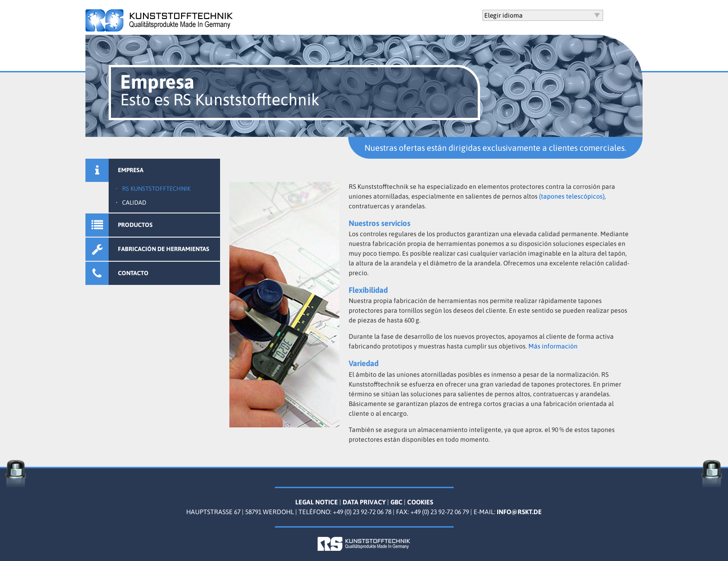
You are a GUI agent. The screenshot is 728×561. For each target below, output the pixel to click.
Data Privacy (364, 502)
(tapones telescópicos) (572, 196)
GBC (396, 502)
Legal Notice (317, 502)
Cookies (420, 502)
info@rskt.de (519, 512)
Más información (553, 346)
